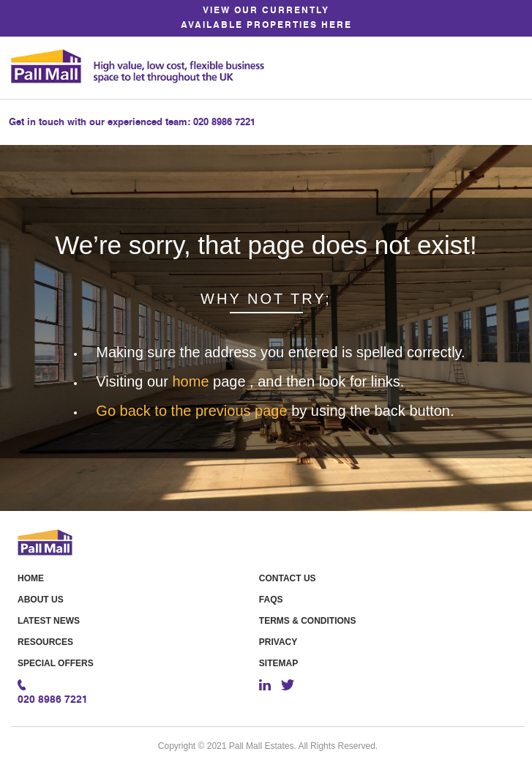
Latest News (49, 621)
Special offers (56, 663)
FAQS (271, 600)
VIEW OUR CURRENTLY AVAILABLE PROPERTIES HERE (266, 18)
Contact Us (288, 578)
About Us (41, 600)
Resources (45, 642)
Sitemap (278, 663)
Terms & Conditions (308, 621)
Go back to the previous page (194, 411)
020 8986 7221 (224, 123)
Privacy (278, 642)
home (192, 381)
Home (31, 578)
